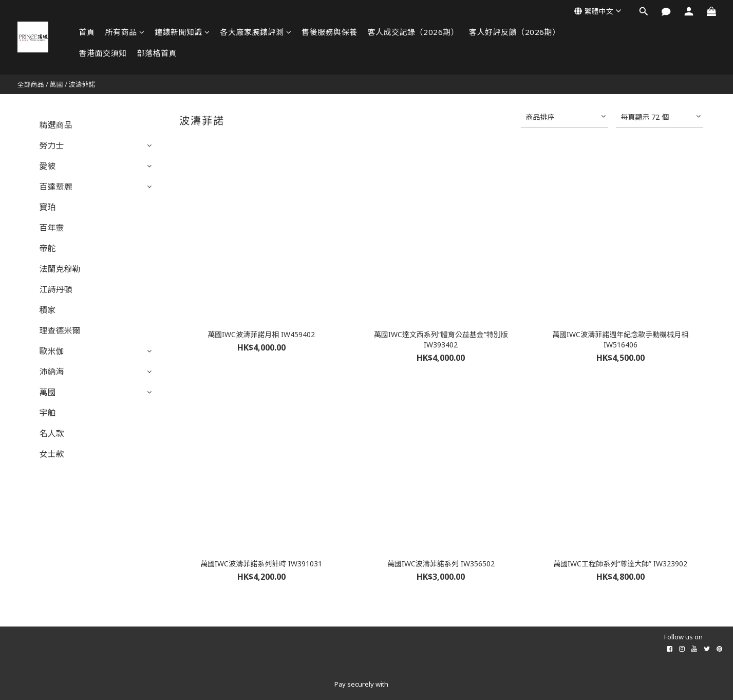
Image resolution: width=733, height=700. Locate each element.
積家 (48, 310)
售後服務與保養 (330, 32)
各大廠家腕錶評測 (256, 32)
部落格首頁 (157, 53)
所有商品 (125, 32)
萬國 (57, 84)
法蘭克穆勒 (60, 269)
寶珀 (48, 207)
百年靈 (52, 228)
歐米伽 (52, 351)
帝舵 (48, 248)
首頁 (87, 32)
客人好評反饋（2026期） (515, 32)
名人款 (52, 433)
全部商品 (31, 84)
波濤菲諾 (82, 84)
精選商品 (56, 125)
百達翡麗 (56, 187)
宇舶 (48, 413)
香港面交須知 (103, 53)
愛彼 (48, 166)
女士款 (52, 454)
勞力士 (52, 145)
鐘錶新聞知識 (182, 32)
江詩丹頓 (56, 289)
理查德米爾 (60, 330)
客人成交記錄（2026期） (414, 32)
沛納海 (52, 372)
